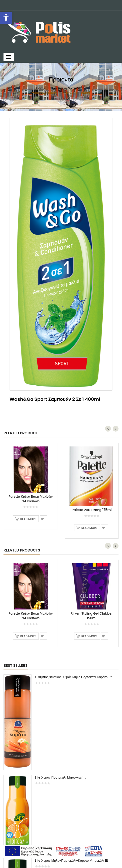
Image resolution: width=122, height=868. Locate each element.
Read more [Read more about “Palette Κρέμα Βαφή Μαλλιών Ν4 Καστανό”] (28, 519)
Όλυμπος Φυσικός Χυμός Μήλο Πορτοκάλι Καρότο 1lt (73, 677)
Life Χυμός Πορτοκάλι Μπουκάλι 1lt (60, 777)
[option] (61, 254)
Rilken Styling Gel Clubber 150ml (92, 616)
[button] (6, 18)
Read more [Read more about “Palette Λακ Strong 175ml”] (89, 528)
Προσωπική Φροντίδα (66, 88)
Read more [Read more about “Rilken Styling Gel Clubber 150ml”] (89, 636)
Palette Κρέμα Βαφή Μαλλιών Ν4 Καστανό (31, 499)
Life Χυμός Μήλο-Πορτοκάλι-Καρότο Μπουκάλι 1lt (71, 861)
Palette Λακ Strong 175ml (92, 510)
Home (41, 88)
